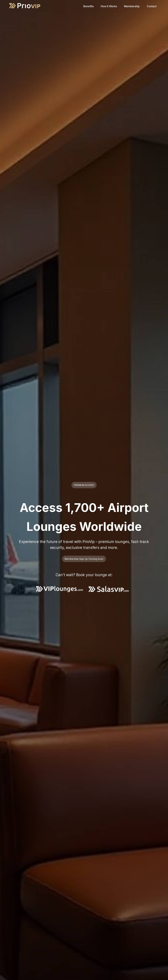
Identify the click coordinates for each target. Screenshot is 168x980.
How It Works (109, 6)
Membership (132, 6)
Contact (152, 6)
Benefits (89, 6)
